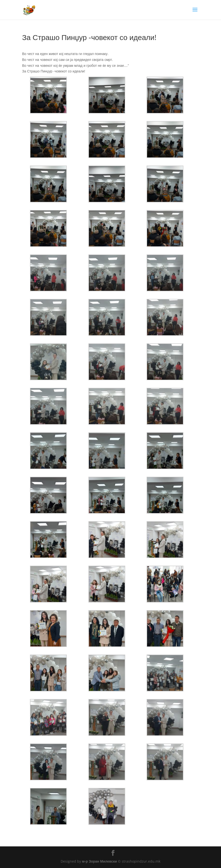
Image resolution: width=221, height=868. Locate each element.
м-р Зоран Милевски (99, 861)
